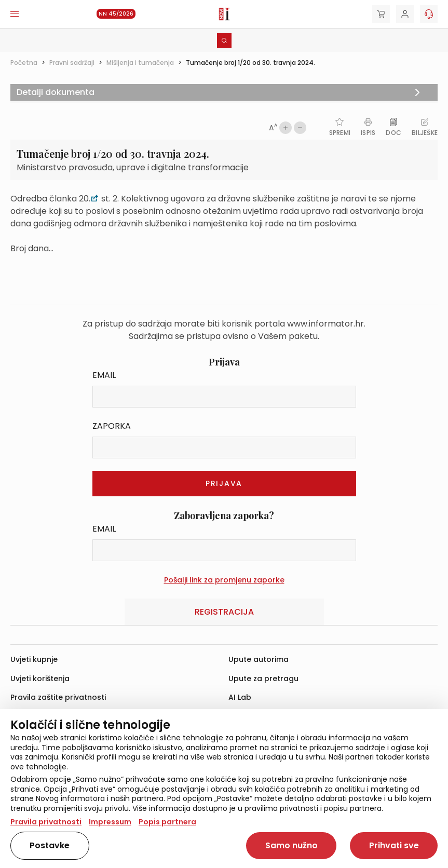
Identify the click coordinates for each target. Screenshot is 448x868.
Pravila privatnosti (46, 822)
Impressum (110, 822)
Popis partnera (167, 822)
